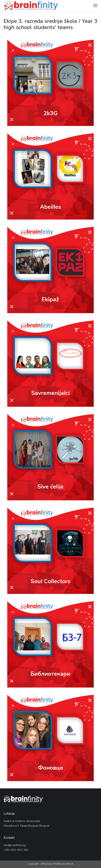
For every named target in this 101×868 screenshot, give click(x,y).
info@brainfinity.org (15, 845)
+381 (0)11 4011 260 (16, 850)
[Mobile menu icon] (95, 5)
